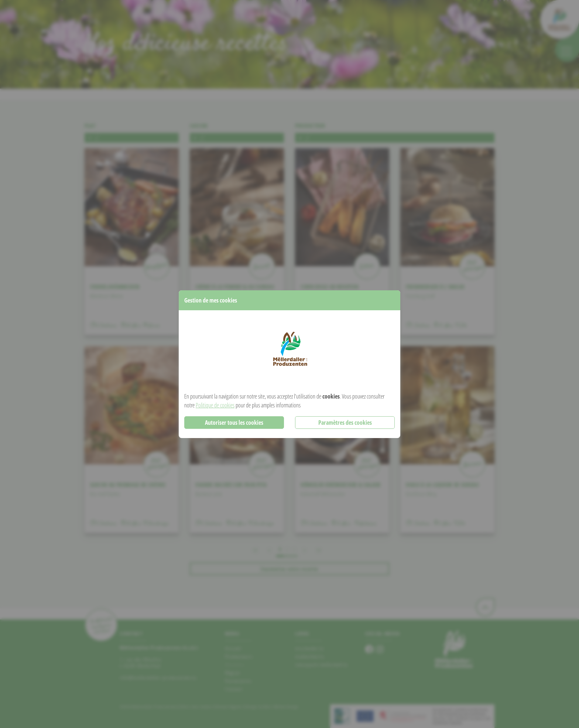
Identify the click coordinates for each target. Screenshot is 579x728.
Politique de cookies (215, 405)
